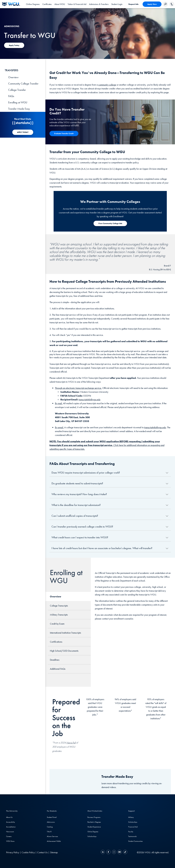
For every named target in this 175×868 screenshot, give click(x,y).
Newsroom (10, 832)
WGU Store (10, 841)
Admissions (51, 822)
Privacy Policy (13, 852)
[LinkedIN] (103, 852)
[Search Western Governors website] (165, 4)
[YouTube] (120, 852)
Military (131, 817)
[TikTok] (125, 852)
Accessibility (11, 822)
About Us (9, 817)
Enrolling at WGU (18, 102)
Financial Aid (133, 827)
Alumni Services (52, 836)
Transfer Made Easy (19, 109)
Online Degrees (93, 832)
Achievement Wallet (54, 841)
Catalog (50, 827)
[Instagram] (114, 852)
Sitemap (54, 852)
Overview (13, 77)
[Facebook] (108, 852)
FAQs (11, 96)
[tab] (33, 4)
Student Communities (135, 841)
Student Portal (52, 817)
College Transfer (17, 90)
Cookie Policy (28, 852)
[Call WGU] (172, 4)
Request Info (134, 4)
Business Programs (94, 817)
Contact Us (42, 852)
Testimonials (132, 836)
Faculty (131, 832)
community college (107, 85)
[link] (117, 4)
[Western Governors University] (11, 4)
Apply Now (152, 4)
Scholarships (92, 836)
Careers (9, 836)
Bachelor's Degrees (94, 822)
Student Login (117, 4)
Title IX (49, 832)
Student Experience (94, 827)
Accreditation (11, 827)
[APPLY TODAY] (23, 132)
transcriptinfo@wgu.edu (89, 399)
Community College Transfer (23, 84)
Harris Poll (71, 743)
